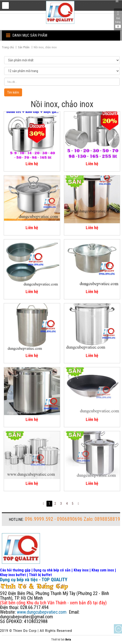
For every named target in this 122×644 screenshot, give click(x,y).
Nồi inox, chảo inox (45, 47)
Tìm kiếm (13, 92)
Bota (68, 640)
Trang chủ (8, 47)
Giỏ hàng (118, 19)
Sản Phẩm (24, 47)
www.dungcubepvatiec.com (42, 612)
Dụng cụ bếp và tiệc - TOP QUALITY (34, 580)
